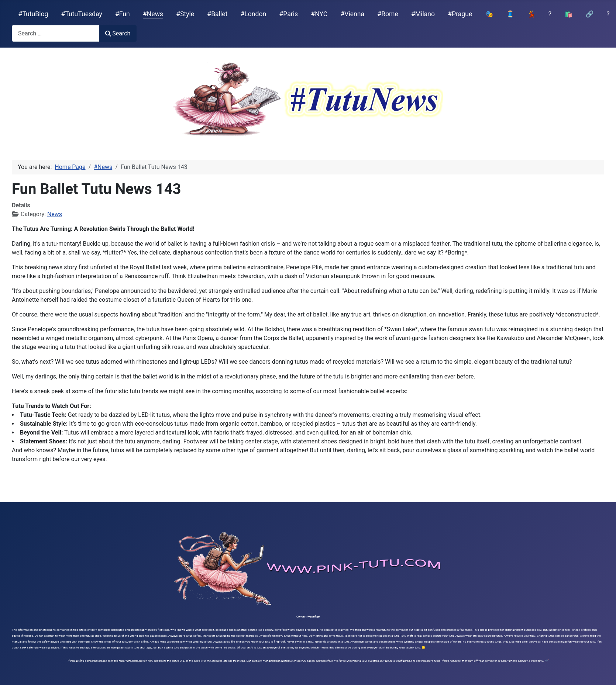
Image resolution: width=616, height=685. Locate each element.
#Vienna (352, 14)
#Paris (288, 14)
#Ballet (217, 14)
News (55, 214)
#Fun (123, 14)
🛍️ (568, 14)
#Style (185, 14)
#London (254, 14)
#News (153, 14)
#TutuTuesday (82, 14)
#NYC (319, 14)
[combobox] (56, 33)
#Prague (460, 14)
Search (118, 33)
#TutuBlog (33, 14)
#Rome (388, 14)
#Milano (423, 14)
